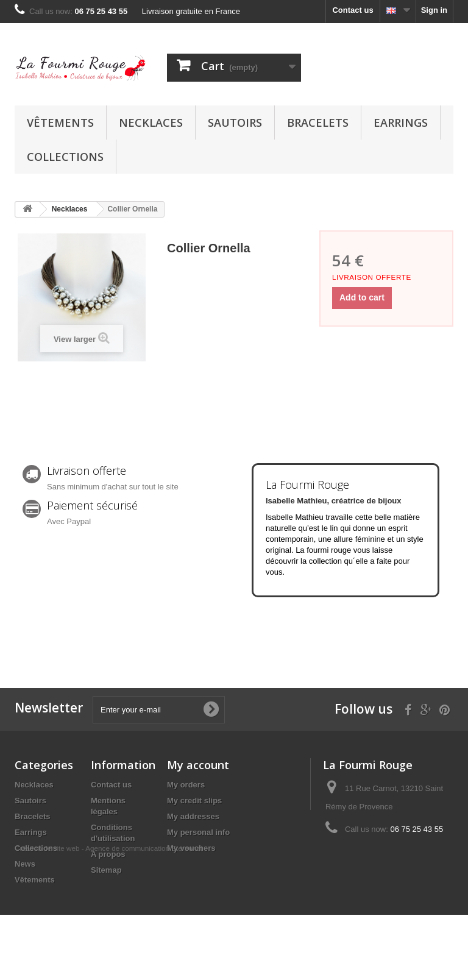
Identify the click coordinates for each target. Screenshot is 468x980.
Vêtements (60, 122)
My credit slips (194, 801)
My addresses (193, 816)
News (25, 864)
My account (198, 765)
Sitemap (106, 870)
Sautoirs (235, 122)
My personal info (198, 832)
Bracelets (318, 122)
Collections (65, 157)
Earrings (401, 122)
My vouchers (191, 848)
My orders (186, 785)
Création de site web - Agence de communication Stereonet (108, 913)
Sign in (434, 10)
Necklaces (151, 122)
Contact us (353, 10)
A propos (108, 854)
